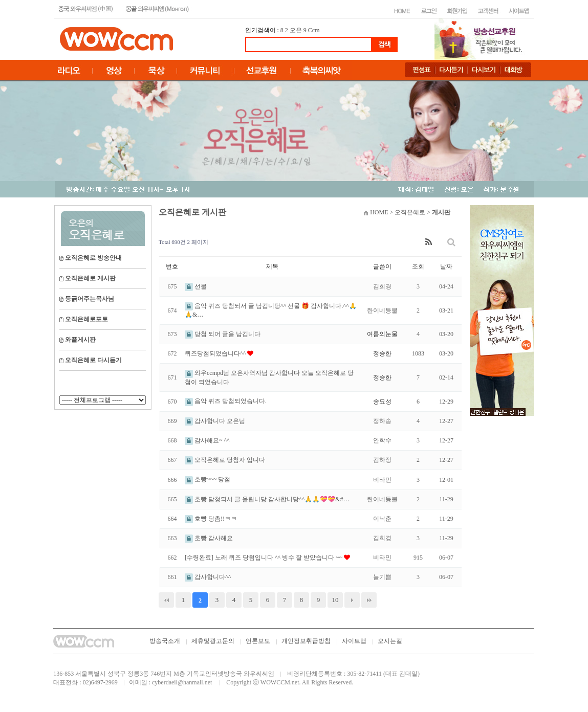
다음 (352, 600)
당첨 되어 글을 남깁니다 (223, 334)
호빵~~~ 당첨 (208, 479)
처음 (166, 600)
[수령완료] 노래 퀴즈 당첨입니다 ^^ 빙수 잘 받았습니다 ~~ (264, 558)
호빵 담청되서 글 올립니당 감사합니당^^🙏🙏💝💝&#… (267, 499)
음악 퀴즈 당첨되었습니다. (226, 401)
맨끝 (369, 600)
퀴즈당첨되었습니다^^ (216, 353)
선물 (196, 286)
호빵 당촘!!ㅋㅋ (211, 519)
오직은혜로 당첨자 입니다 (225, 460)
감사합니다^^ (208, 577)
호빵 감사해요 (209, 538)
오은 (296, 30)
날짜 (446, 266)
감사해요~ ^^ (207, 440)
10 (335, 600)
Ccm (314, 30)
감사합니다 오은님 (215, 421)
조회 (418, 266)
